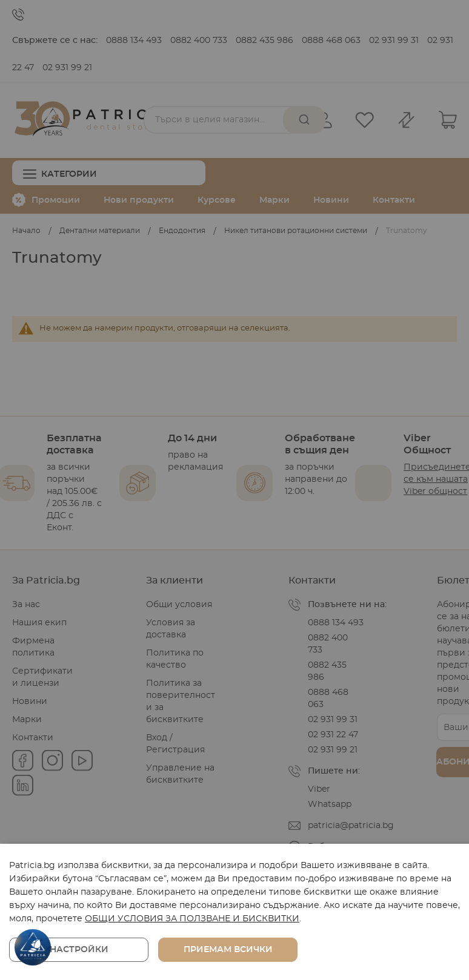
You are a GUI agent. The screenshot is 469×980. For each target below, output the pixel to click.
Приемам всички (228, 950)
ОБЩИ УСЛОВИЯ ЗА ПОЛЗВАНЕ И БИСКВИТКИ (192, 919)
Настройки (79, 950)
